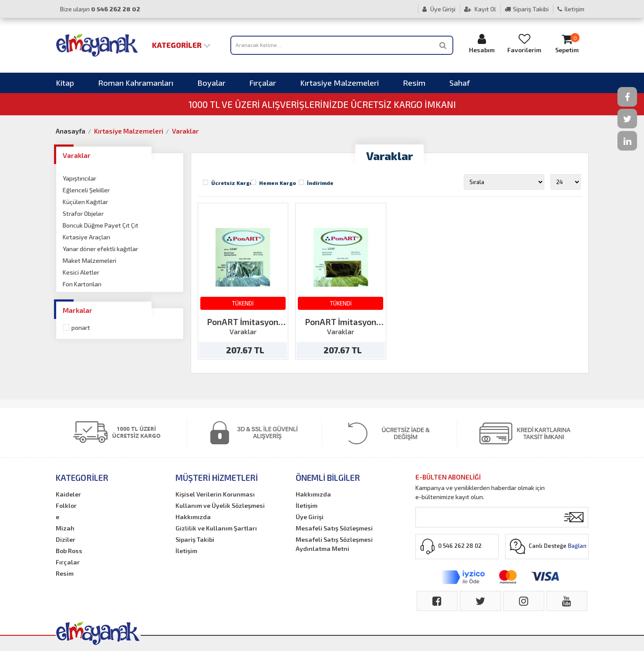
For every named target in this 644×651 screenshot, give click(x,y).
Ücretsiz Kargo (232, 183)
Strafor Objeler (83, 213)
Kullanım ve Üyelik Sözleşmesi (220, 505)
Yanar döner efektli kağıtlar (100, 249)
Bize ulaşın (100, 9)
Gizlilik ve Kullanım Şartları (216, 528)
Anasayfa (71, 131)
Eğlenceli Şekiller (86, 190)
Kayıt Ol (480, 9)
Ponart (81, 327)
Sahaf (460, 83)
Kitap (65, 83)
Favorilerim (524, 43)
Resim (414, 83)
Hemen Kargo (278, 183)
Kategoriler (181, 45)
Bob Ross (69, 551)
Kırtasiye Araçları (86, 237)
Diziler (66, 539)
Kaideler (68, 494)
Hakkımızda (193, 517)
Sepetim (567, 43)
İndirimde (320, 183)
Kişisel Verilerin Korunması (215, 494)
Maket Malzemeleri (89, 260)
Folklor (66, 505)
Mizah (65, 528)
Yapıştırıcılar (79, 178)
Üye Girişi (439, 9)
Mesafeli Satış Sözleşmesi (334, 528)
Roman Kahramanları (136, 83)
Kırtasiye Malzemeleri (339, 83)
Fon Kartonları (82, 284)
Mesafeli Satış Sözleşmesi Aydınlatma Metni (334, 544)
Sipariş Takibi (527, 9)
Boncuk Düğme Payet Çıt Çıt (101, 225)
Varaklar (185, 131)
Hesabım (482, 43)
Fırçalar (263, 83)
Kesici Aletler (81, 272)
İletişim (571, 9)
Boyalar (211, 83)
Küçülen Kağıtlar (85, 202)
